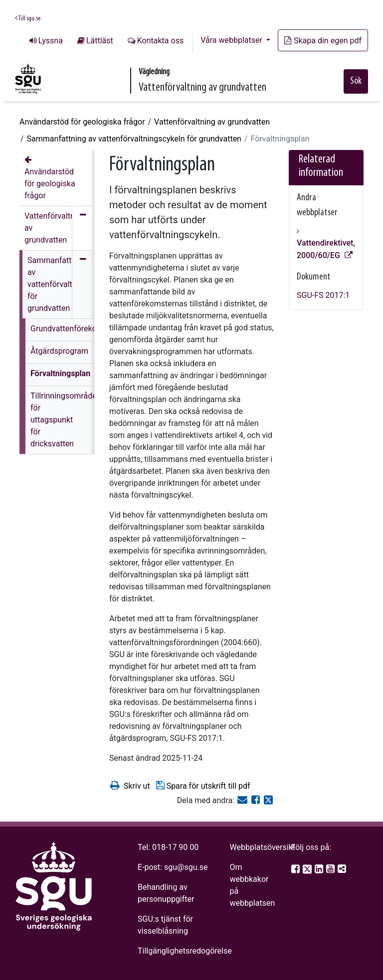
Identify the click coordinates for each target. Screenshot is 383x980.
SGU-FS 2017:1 (323, 295)
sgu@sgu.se (186, 867)
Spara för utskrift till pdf (203, 785)
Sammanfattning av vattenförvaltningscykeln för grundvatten (134, 139)
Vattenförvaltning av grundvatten (212, 122)
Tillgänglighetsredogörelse (185, 951)
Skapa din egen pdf (323, 41)
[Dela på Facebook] (257, 800)
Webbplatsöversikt (262, 847)
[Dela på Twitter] (268, 800)
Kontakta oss (160, 41)
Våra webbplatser (232, 40)
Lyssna (51, 41)
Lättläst (100, 41)
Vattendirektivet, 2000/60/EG (326, 249)
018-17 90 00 (175, 847)
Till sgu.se (28, 18)
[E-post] (243, 800)
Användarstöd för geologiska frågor (82, 122)
